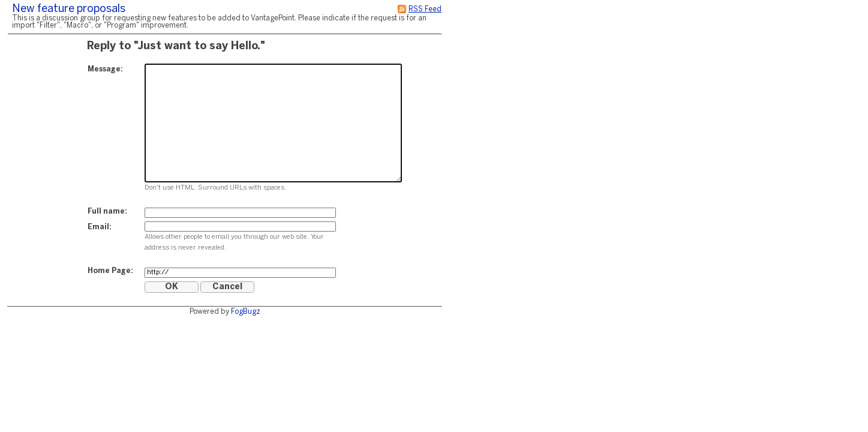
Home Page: (110, 271)
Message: (105, 69)
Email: (100, 227)
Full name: (107, 211)
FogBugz (246, 312)
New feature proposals (69, 9)
